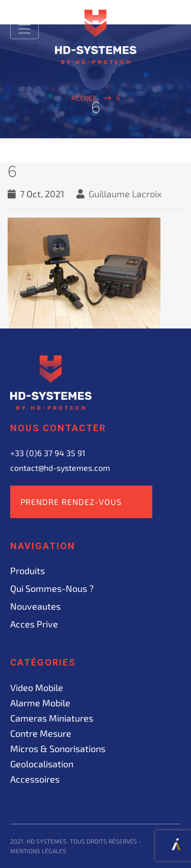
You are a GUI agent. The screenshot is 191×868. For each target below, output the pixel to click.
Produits (28, 571)
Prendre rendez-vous (71, 502)
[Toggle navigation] (24, 29)
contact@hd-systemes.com (60, 468)
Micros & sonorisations (58, 749)
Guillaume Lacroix (125, 194)
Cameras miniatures (52, 718)
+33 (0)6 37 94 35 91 (48, 453)
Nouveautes (35, 606)
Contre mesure (41, 733)
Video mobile (37, 687)
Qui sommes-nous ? (52, 588)
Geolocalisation (42, 764)
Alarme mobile (40, 703)
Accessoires (35, 779)
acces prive (34, 624)
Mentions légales (38, 851)
